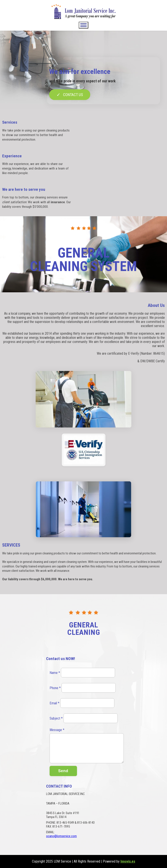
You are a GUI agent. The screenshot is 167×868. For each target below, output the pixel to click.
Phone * (55, 688)
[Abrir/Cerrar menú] (83, 25)
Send (63, 771)
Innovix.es (128, 861)
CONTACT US (70, 95)
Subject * (56, 718)
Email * (54, 703)
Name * (55, 673)
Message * (57, 730)
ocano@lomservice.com (61, 836)
